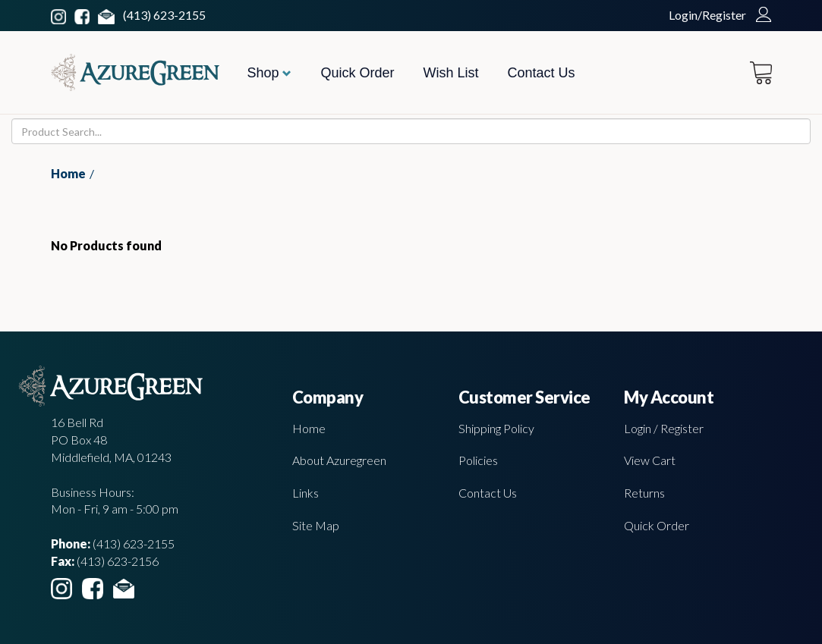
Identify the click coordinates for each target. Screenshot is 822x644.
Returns (644, 493)
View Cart (650, 460)
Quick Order (357, 73)
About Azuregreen (339, 460)
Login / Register (664, 428)
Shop (269, 73)
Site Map (316, 525)
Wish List (451, 73)
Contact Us (542, 73)
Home (68, 173)
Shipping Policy (496, 428)
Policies (478, 460)
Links (305, 493)
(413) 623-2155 (164, 15)
